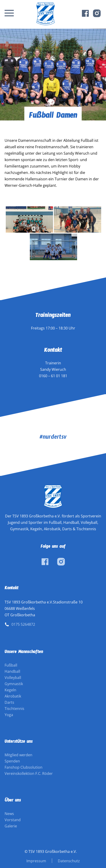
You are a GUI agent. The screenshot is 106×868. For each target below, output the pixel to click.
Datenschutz (69, 861)
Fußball (11, 665)
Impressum (36, 861)
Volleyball (13, 678)
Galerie (11, 826)
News (9, 814)
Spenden (12, 761)
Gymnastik (14, 684)
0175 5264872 (23, 624)
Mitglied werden (18, 755)
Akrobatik (13, 696)
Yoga (9, 715)
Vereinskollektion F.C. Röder (29, 773)
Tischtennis (14, 709)
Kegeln (10, 690)
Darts (9, 702)
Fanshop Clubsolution (24, 767)
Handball (12, 671)
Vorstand (13, 820)
